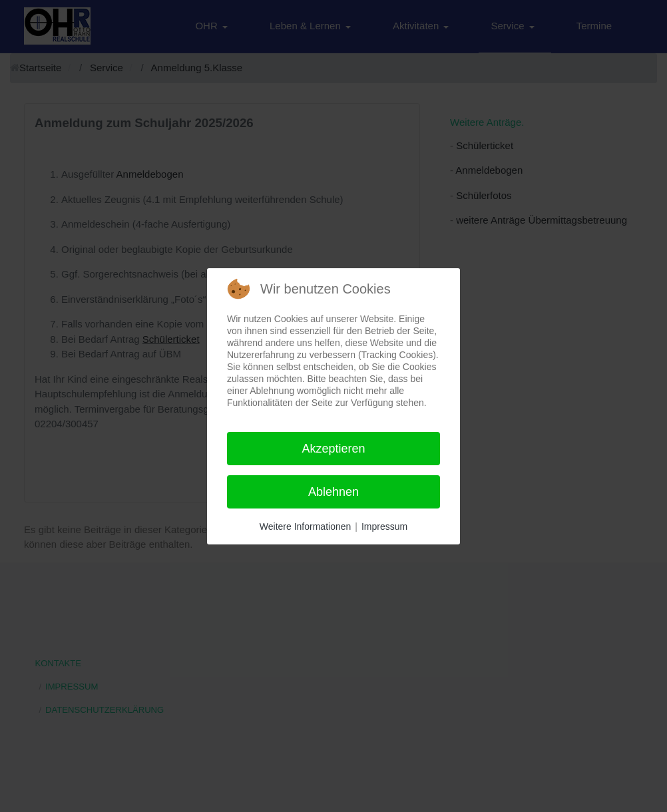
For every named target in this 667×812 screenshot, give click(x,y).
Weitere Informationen (305, 526)
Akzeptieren (333, 449)
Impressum (384, 526)
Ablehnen (333, 492)
